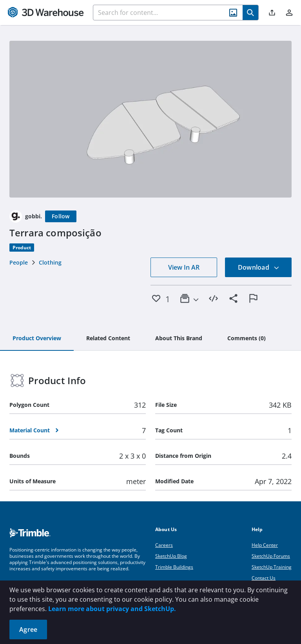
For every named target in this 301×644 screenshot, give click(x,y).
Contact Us (264, 578)
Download (259, 267)
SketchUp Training (272, 567)
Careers (164, 545)
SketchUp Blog (171, 556)
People (19, 262)
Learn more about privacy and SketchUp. (112, 609)
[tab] (37, 339)
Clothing (50, 262)
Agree (28, 629)
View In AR (184, 267)
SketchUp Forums (271, 556)
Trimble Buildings (174, 567)
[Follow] (61, 216)
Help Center (265, 545)
